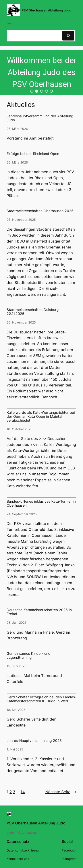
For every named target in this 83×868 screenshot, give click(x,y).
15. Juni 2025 (16, 666)
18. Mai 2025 (16, 710)
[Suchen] (68, 36)
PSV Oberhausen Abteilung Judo (46, 10)
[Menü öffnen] (9, 23)
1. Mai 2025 (15, 749)
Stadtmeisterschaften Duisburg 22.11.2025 (33, 312)
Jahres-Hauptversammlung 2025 (34, 741)
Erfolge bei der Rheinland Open (33, 154)
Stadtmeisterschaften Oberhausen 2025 (40, 211)
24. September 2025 (22, 514)
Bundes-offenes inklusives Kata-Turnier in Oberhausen (41, 504)
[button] (32, 91)
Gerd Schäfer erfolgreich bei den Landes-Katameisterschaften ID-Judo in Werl (41, 699)
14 (23, 792)
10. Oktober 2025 (19, 429)
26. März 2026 (17, 129)
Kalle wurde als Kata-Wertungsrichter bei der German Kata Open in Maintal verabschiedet (41, 417)
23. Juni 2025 (17, 622)
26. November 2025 (21, 220)
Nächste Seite (61, 792)
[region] (41, 72)
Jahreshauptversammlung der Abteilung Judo (40, 118)
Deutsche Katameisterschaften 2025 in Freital (39, 612)
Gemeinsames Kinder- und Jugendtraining (29, 656)
